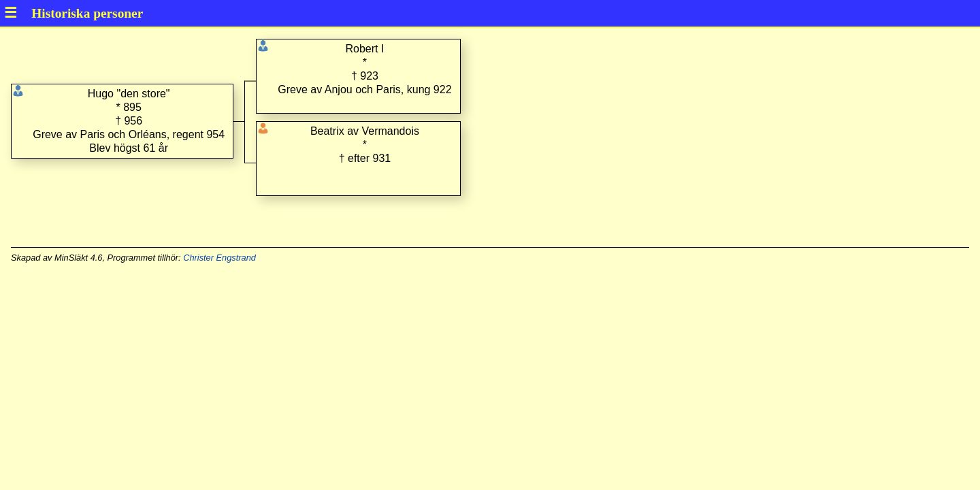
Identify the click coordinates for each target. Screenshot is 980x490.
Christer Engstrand (219, 258)
